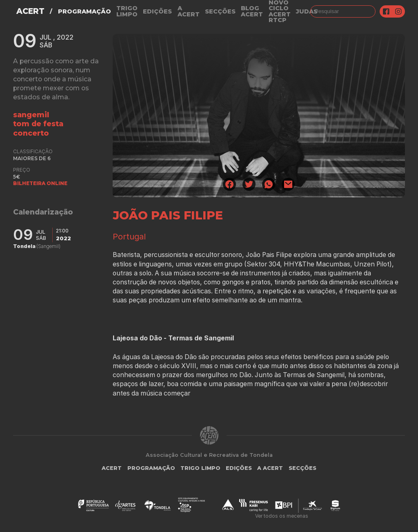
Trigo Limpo (127, 11)
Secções (220, 11)
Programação (84, 11)
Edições (157, 11)
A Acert (189, 11)
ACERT (30, 11)
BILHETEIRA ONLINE (40, 183)
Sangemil (31, 115)
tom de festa (38, 124)
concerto (31, 133)
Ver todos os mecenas (282, 516)
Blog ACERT (252, 11)
